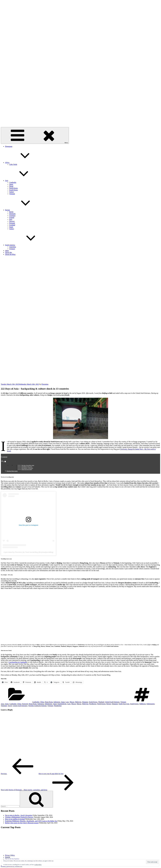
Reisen (109, 704)
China (42, 702)
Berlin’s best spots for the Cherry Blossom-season (22, 823)
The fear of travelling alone (28, 465)
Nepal (11, 186)
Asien (7, 704)
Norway (12, 221)
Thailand (101, 702)
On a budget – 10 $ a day (27, 468)
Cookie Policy (38, 865)
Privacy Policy (10, 855)
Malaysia (78, 702)
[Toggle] (5, 462)
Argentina (13, 247)
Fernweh (25, 704)
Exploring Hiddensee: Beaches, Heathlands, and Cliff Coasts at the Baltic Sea (31, 821)
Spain (11, 227)
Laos (67, 702)
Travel (10, 706)
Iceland (12, 217)
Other (7, 251)
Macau (79, 704)
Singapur (85, 702)
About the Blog (10, 254)
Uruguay (12, 249)
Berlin (11, 212)
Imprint (8, 857)
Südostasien (151, 704)
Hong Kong (49, 702)
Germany (12, 216)
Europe (23, 210)
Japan (11, 184)
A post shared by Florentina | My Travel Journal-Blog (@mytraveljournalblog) (29, 552)
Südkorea (142, 704)
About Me (8, 253)
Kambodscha (62, 704)
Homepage (9, 146)
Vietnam (12, 194)
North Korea (13, 188)
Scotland (12, 225)
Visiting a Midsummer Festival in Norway (19, 817)
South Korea (13, 190)
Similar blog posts (12, 471)
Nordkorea (93, 704)
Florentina (45, 384)
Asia (22, 181)
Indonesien (48, 704)
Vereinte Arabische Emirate (37, 706)
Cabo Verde (13, 164)
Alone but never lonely (27, 469)
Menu (35, 135)
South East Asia (124, 704)
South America (26, 245)
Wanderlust (58, 706)
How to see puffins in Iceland (15, 819)
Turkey (12, 192)
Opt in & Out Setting (12, 859)
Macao (72, 702)
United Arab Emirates (112, 702)
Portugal (12, 223)
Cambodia (13, 182)
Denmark (12, 214)
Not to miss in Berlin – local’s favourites (19, 815)
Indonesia (57, 702)
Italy (11, 219)
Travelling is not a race (27, 467)
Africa (23, 163)
